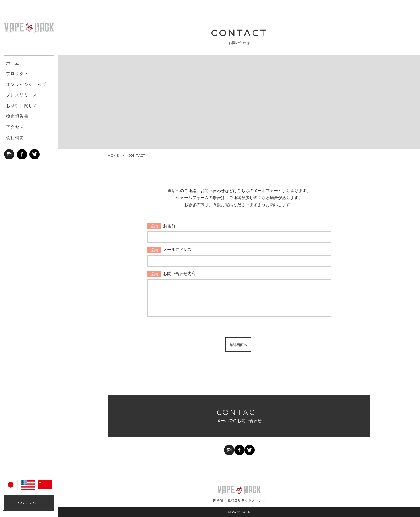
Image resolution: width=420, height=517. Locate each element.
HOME (113, 156)
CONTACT (28, 503)
